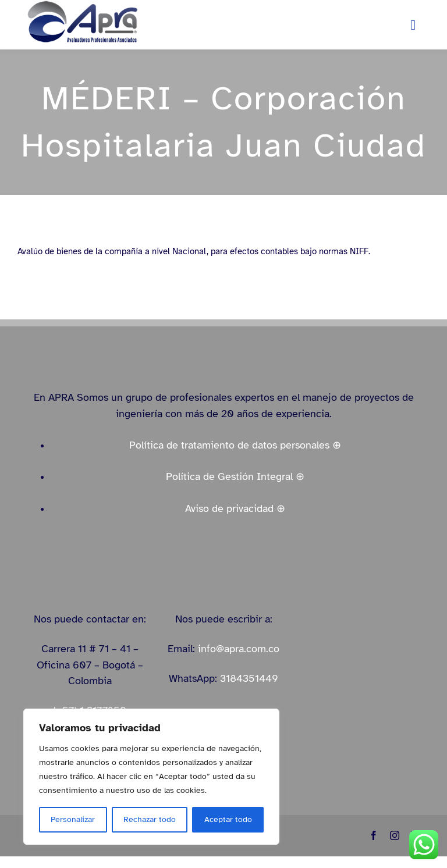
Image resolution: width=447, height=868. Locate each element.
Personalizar (73, 819)
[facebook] (374, 835)
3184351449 (249, 678)
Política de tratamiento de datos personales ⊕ (235, 445)
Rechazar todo (150, 819)
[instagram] (395, 835)
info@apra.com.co (239, 649)
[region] (151, 777)
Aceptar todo (228, 819)
